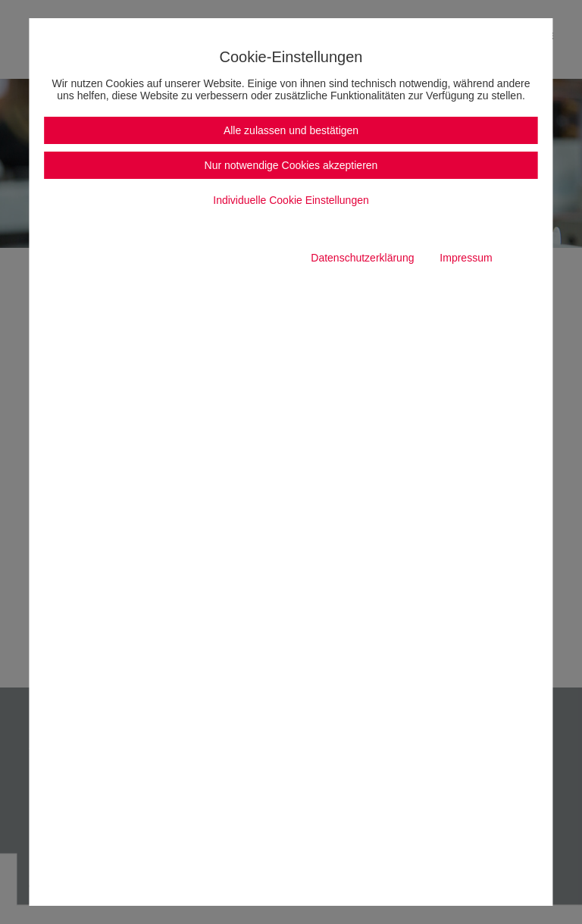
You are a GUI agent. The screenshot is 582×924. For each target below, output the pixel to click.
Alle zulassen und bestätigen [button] (291, 130)
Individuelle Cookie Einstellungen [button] (291, 200)
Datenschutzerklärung (362, 258)
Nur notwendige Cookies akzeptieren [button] (291, 165)
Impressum (466, 258)
